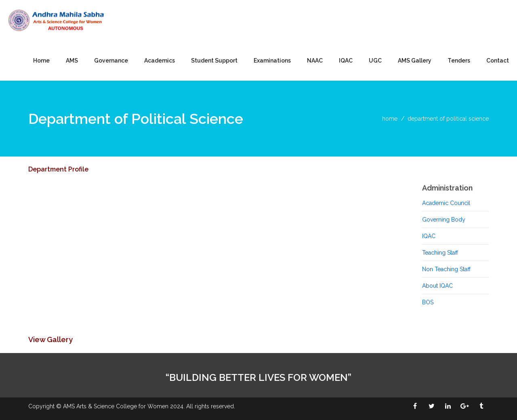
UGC (375, 61)
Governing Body (444, 219)
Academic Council (446, 203)
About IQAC (437, 286)
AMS (72, 61)
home (390, 119)
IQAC (346, 61)
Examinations (272, 61)
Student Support (214, 61)
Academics (160, 61)
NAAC (315, 61)
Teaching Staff (440, 253)
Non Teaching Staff (446, 269)
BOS (428, 302)
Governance (111, 61)
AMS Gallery (415, 61)
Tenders (459, 61)
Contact (498, 61)
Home (41, 61)
